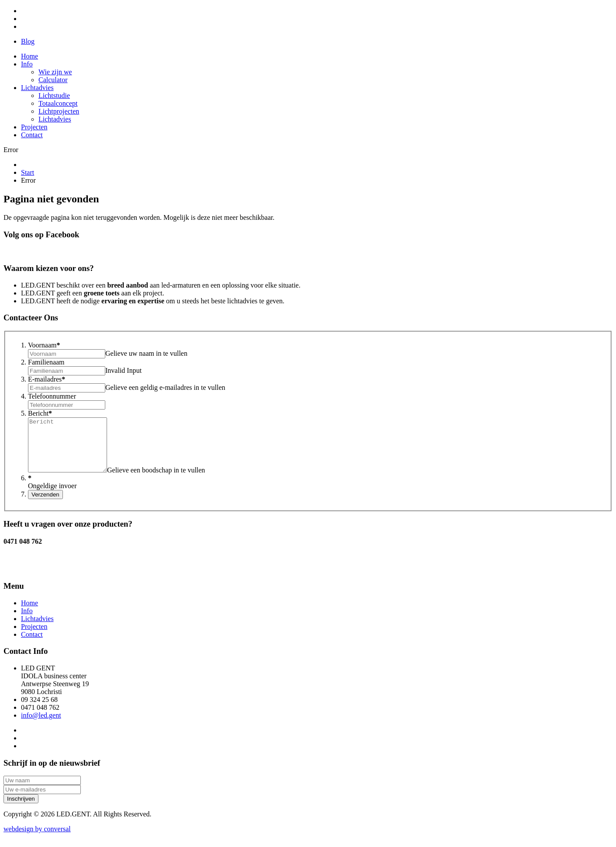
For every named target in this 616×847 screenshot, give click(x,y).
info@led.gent (41, 726)
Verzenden (45, 505)
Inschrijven (21, 809)
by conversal (37, 839)
